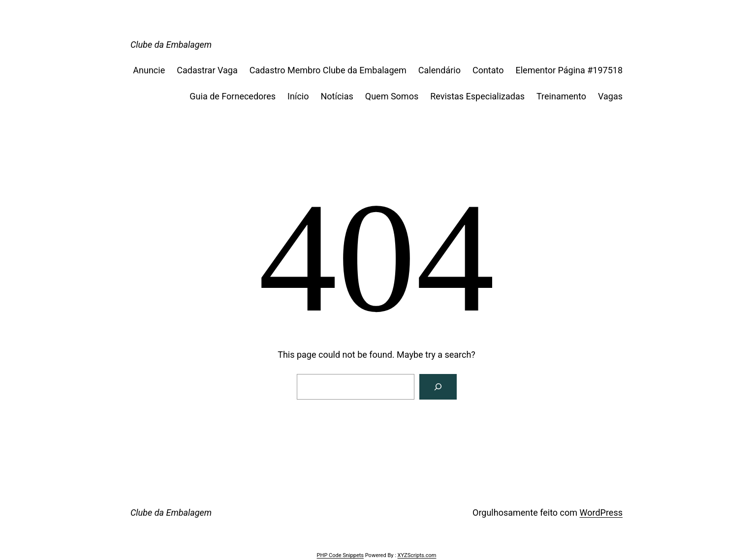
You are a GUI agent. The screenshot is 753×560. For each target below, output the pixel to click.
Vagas (610, 96)
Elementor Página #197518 (569, 70)
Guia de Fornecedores (233, 96)
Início (298, 96)
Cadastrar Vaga (207, 70)
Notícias (337, 96)
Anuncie (149, 70)
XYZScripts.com (417, 555)
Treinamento (561, 96)
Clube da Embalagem (171, 45)
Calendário (439, 70)
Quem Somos (392, 96)
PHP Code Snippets (340, 555)
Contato (488, 70)
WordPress (601, 513)
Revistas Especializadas (477, 96)
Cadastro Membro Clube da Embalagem (328, 70)
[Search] (438, 387)
